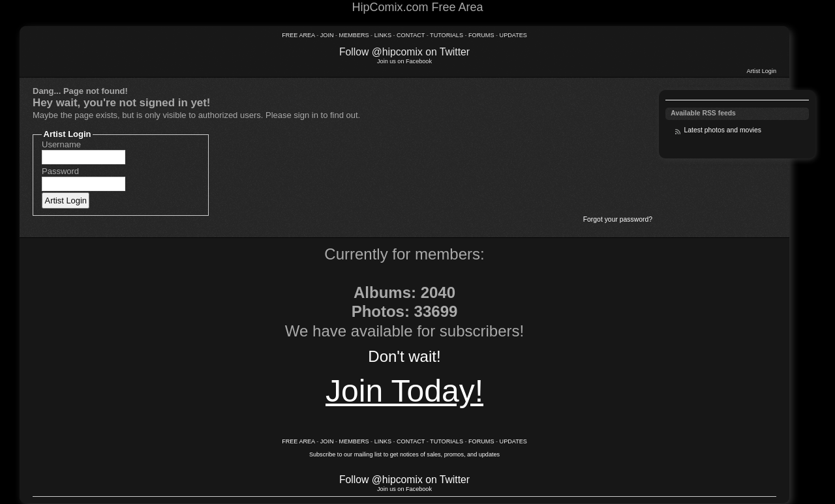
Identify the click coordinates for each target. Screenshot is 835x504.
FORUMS (481, 35)
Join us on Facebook (404, 61)
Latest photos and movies (722, 130)
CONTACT (411, 35)
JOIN (327, 35)
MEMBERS (354, 35)
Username (61, 144)
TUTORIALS (447, 35)
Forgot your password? (618, 219)
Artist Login (762, 71)
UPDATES (513, 35)
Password (60, 171)
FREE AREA (298, 35)
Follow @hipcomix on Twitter (404, 52)
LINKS (384, 35)
